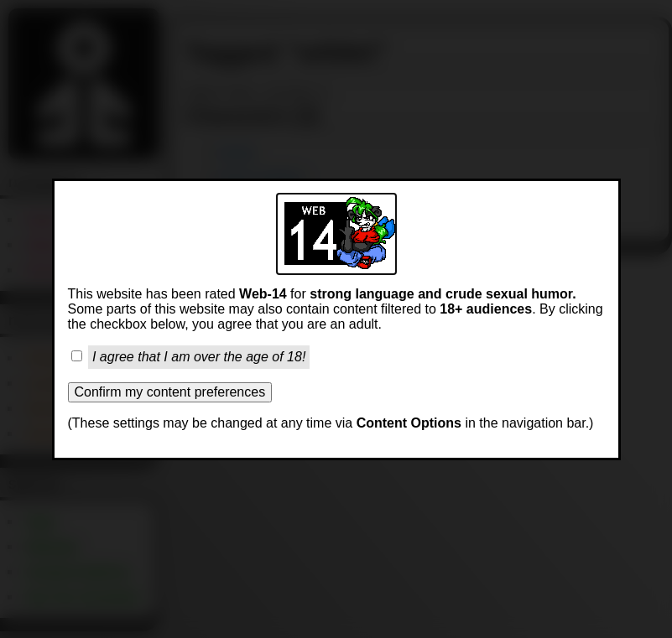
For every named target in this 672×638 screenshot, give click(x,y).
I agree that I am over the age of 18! (199, 357)
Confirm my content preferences (170, 392)
